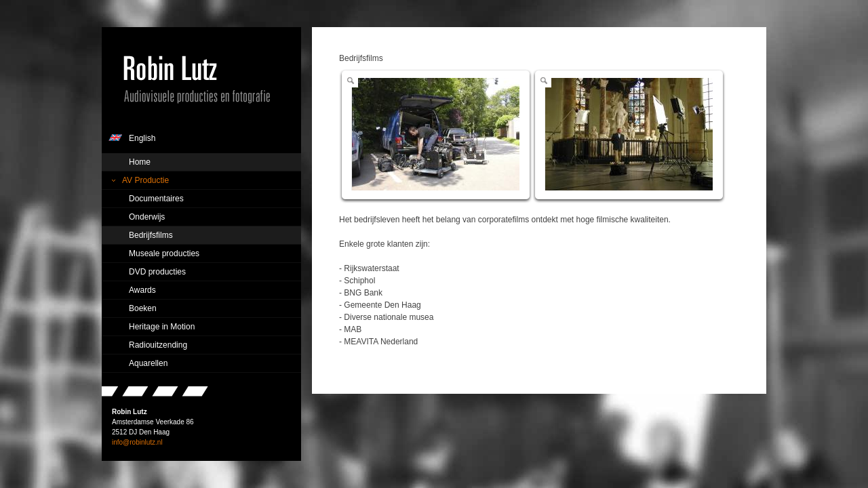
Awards (142, 290)
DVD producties (157, 272)
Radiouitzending (158, 345)
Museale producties (164, 253)
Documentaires (156, 199)
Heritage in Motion (162, 327)
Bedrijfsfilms (151, 235)
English (142, 138)
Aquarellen (148, 363)
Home (140, 162)
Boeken (143, 308)
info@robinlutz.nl (137, 442)
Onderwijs (147, 217)
